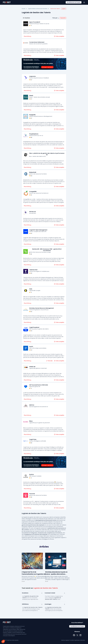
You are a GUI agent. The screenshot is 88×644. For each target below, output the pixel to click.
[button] (59, 18)
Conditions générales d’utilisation (77, 640)
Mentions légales (65, 640)
